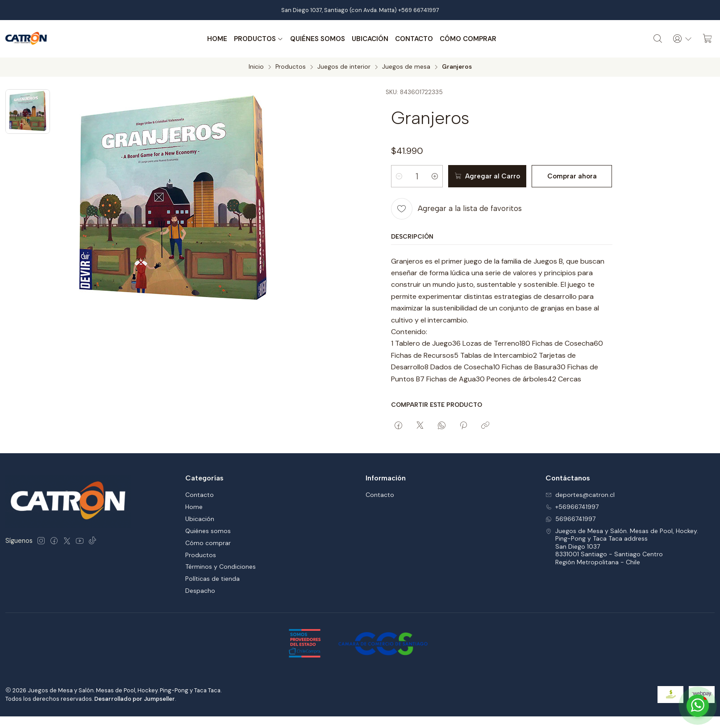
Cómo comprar (468, 39)
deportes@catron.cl (580, 495)
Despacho (200, 591)
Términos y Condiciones (221, 567)
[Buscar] (658, 39)
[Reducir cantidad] (399, 176)
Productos (259, 39)
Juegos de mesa (406, 67)
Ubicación (370, 39)
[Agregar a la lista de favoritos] (456, 209)
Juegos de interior (344, 67)
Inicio (256, 67)
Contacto (414, 39)
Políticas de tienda (212, 579)
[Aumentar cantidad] (435, 176)
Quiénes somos (318, 39)
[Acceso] (683, 39)
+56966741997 (572, 507)
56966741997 (570, 519)
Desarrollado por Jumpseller (135, 699)
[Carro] (708, 39)
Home (217, 39)
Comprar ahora (572, 176)
